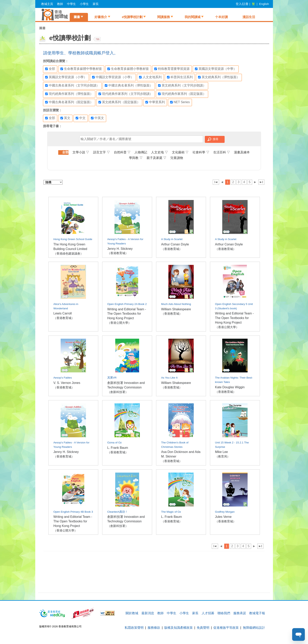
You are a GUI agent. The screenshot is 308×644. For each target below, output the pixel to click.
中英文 (97, 118)
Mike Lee (222, 452)
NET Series (180, 102)
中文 (81, 118)
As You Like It (169, 378)
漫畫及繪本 (242, 152)
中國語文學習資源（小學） (113, 77)
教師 (60, 4)
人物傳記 (141, 152)
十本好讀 (221, 17)
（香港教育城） (118, 253)
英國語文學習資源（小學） (66, 77)
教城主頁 (47, 4)
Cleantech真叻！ (118, 512)
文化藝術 (180, 152)
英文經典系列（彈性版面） (219, 77)
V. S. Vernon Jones (67, 383)
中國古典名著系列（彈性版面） (129, 86)
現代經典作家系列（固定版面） (182, 94)
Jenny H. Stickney (120, 249)
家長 (96, 4)
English (264, 4)
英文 (65, 118)
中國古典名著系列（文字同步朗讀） (72, 86)
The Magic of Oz (171, 512)
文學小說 (81, 152)
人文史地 (159, 152)
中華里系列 (155, 102)
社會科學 (201, 152)
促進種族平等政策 (226, 628)
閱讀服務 (164, 17)
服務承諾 (240, 613)
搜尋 (216, 139)
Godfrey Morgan (225, 512)
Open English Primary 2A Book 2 (127, 304)
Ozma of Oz (115, 443)
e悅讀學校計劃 (132, 17)
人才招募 (208, 613)
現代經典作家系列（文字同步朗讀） (126, 94)
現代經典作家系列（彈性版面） (69, 94)
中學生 (71, 4)
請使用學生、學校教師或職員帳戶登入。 (81, 53)
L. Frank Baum (118, 448)
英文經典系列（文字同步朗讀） (182, 86)
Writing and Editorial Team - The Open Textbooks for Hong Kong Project (127, 314)
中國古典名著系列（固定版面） (69, 102)
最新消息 (148, 613)
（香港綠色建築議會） (68, 253)
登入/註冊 (242, 4)
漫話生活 (249, 17)
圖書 (77, 17)
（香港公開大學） (119, 323)
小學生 (84, 4)
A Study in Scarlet (172, 239)
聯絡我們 (224, 613)
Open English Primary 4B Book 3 (73, 512)
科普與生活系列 (180, 77)
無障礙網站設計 (254, 628)
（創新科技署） (118, 392)
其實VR (112, 378)
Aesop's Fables (63, 378)
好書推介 (101, 17)
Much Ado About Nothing (176, 304)
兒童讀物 (177, 158)
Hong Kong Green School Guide (73, 239)
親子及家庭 (156, 158)
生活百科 (222, 152)
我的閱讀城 (193, 17)
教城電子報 (257, 613)
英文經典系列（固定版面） (119, 102)
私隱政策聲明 (134, 628)
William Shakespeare (176, 309)
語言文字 (101, 152)
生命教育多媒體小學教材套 (128, 69)
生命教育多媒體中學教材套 (81, 69)
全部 (50, 69)
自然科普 (122, 152)
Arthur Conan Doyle (175, 244)
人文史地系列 (150, 77)
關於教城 (132, 613)
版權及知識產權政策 (178, 628)
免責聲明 (203, 628)
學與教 (136, 158)
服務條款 (154, 628)
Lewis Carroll (63, 313)
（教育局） (223, 456)
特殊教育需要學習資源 (172, 69)
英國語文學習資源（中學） (216, 69)
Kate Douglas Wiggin (230, 387)
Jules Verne (223, 517)
